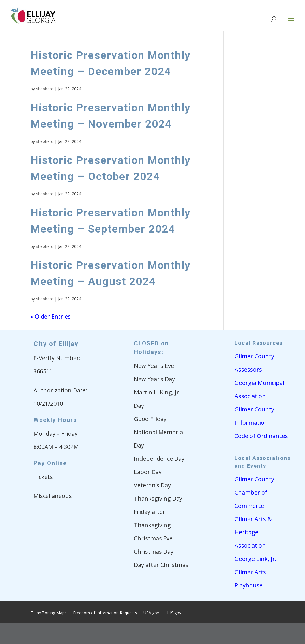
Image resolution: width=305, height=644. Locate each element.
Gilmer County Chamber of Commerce (254, 492)
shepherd (45, 89)
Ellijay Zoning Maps (49, 613)
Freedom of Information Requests (105, 613)
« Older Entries (51, 316)
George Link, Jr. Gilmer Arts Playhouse (256, 572)
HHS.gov (173, 613)
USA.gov (151, 613)
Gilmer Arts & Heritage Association (253, 532)
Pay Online (50, 463)
